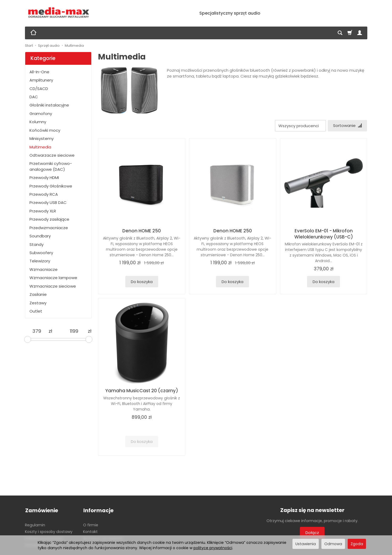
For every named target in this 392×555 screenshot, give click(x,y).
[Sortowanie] (347, 126)
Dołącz (312, 533)
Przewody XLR (43, 211)
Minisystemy (42, 138)
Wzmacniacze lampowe (53, 278)
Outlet (36, 311)
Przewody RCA (44, 194)
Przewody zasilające (49, 219)
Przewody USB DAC (48, 202)
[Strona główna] (59, 13)
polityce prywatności (213, 548)
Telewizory (40, 261)
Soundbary (40, 236)
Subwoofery (41, 253)
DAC (34, 97)
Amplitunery (41, 80)
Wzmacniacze (44, 269)
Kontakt (90, 531)
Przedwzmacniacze (49, 228)
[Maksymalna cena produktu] (74, 331)
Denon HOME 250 (142, 231)
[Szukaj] (340, 33)
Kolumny (38, 122)
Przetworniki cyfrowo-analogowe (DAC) (51, 166)
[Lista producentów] (300, 126)
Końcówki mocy (45, 130)
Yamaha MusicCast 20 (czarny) (142, 391)
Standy (36, 244)
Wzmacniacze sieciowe (53, 286)
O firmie (91, 524)
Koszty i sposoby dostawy (49, 531)
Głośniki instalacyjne (49, 105)
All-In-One (39, 72)
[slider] (28, 339)
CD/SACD (39, 89)
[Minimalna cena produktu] (37, 331)
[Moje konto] (360, 33)
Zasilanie (38, 294)
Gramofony (41, 114)
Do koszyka (142, 282)
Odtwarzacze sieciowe (52, 155)
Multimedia (40, 147)
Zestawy (38, 303)
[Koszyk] (350, 33)
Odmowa (333, 544)
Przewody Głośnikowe (51, 186)
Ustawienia (306, 544)
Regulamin (35, 524)
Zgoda (357, 544)
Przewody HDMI (44, 178)
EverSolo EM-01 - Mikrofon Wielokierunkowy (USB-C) (324, 234)
